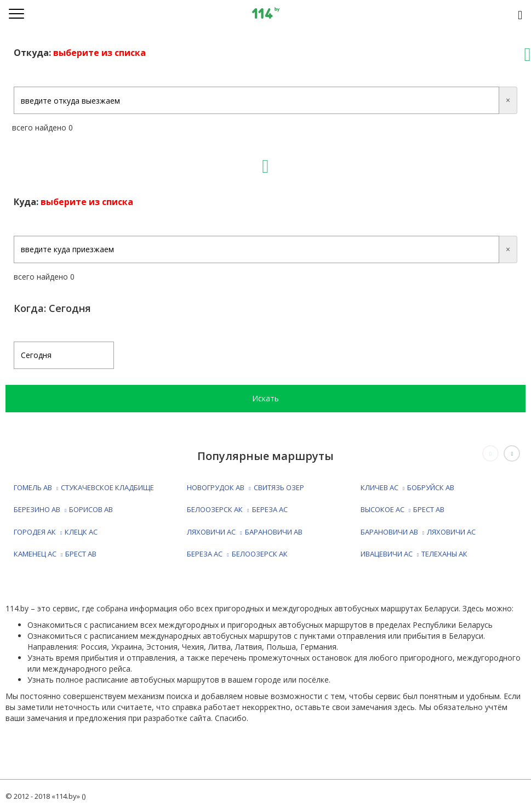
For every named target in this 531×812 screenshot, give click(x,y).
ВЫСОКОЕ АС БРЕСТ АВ (402, 509)
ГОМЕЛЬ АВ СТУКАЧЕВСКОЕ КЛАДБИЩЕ (84, 487)
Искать (265, 398)
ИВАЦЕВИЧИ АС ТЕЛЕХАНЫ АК (414, 554)
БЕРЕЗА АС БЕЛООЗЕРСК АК (237, 554)
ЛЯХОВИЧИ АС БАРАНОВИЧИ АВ (244, 532)
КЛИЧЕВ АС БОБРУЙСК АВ (407, 487)
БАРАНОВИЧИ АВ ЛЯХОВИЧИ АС (418, 532)
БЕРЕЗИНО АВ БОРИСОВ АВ (63, 509)
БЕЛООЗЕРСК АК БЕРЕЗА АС (237, 509)
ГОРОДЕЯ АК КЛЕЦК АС (56, 532)
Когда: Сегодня (52, 308)
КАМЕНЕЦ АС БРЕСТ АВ (55, 554)
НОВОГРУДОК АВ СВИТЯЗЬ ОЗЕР (245, 487)
